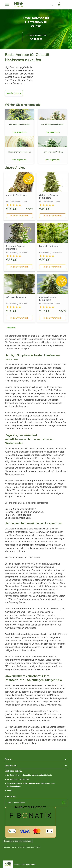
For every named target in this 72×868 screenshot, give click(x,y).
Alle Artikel (11, 328)
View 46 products (20, 160)
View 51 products (53, 160)
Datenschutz (31, 847)
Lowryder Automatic (50, 246)
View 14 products (53, 132)
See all (9, 790)
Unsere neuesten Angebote (36, 37)
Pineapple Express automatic (16, 247)
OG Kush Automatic (16, 297)
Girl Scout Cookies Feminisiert (48, 196)
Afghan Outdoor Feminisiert (48, 299)
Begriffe (38, 847)
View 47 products (20, 132)
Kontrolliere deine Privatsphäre (18, 841)
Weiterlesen (14, 93)
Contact (9, 759)
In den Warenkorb (19, 216)
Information (11, 766)
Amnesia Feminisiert (17, 195)
